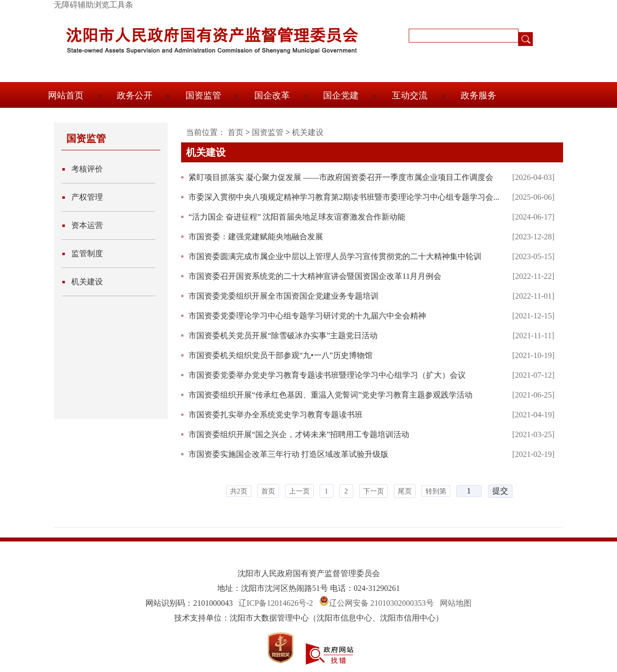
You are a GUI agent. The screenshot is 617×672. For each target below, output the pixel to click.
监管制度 (87, 253)
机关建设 (87, 282)
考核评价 (87, 169)
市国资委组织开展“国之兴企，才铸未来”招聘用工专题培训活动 (299, 434)
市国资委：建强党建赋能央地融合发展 (256, 237)
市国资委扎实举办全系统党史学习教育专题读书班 (276, 415)
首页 (236, 132)
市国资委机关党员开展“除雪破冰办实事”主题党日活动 (283, 336)
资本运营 (87, 225)
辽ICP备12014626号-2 (276, 603)
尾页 (405, 491)
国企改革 (272, 95)
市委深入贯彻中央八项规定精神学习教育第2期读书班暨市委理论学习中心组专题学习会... (344, 197)
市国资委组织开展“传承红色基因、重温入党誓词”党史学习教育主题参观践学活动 (331, 395)
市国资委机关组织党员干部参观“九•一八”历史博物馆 (281, 355)
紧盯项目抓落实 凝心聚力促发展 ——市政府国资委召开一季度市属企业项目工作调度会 (341, 177)
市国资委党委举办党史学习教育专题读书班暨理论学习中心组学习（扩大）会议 (327, 375)
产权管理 (87, 197)
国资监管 (203, 95)
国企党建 (341, 95)
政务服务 (478, 95)
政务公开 (135, 95)
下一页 (374, 491)
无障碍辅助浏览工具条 (94, 5)
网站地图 (456, 603)
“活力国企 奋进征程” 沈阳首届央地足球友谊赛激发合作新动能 (297, 217)
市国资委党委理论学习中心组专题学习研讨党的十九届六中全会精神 (307, 316)
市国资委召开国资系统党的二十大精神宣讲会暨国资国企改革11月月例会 (315, 276)
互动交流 (410, 95)
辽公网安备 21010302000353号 (381, 603)
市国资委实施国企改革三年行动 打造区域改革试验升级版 (288, 454)
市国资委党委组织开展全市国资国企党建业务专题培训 (284, 296)
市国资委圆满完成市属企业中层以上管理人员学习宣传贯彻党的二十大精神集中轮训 (335, 256)
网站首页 (66, 95)
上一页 (299, 491)
